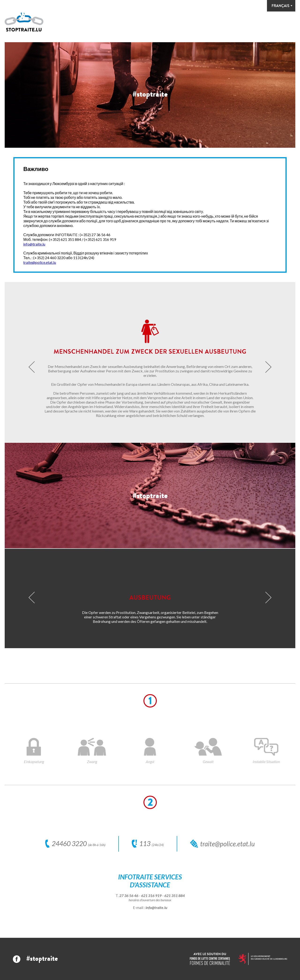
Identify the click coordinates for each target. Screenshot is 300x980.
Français (281, 6)
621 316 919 (151, 895)
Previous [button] (32, 367)
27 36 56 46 (129, 895)
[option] (150, 95)
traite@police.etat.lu (40, 262)
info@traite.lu (34, 244)
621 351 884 (174, 895)
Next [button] (268, 367)
